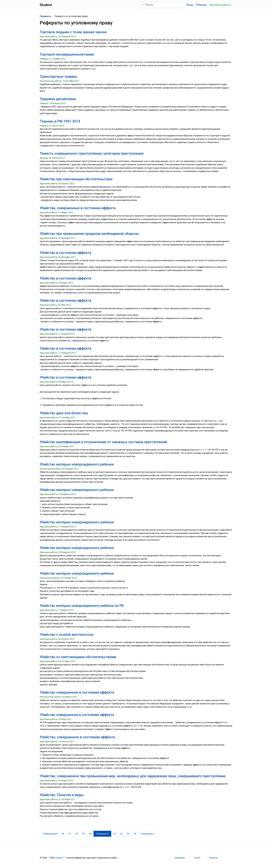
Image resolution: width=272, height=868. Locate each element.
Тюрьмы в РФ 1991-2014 (60, 121)
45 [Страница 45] (135, 834)
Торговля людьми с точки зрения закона (73, 32)
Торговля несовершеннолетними (67, 54)
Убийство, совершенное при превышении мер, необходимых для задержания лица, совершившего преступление (133, 776)
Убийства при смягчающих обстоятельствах (76, 179)
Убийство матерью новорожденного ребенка (77, 464)
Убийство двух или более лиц (64, 413)
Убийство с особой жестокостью (67, 635)
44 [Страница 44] (128, 834)
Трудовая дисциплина (58, 99)
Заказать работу (220, 5)
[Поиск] (161, 5)
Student (59, 858)
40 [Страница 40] (90, 834)
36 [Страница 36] (63, 834)
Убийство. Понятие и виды (62, 795)
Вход (190, 5)
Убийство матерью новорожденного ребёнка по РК (82, 606)
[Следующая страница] (148, 834)
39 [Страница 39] (83, 834)
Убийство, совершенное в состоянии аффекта (77, 737)
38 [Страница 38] (76, 834)
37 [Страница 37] (70, 834)
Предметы (45, 16)
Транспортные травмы (58, 77)
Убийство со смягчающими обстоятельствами (78, 657)
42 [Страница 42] (114, 834)
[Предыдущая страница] (50, 834)
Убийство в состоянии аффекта (65, 253)
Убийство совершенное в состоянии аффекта (77, 692)
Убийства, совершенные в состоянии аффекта (78, 208)
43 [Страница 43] (121, 834)
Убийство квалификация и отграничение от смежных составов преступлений (103, 442)
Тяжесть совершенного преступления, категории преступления (92, 153)
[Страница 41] (102, 834)
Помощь (201, 5)
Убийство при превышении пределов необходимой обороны (89, 234)
